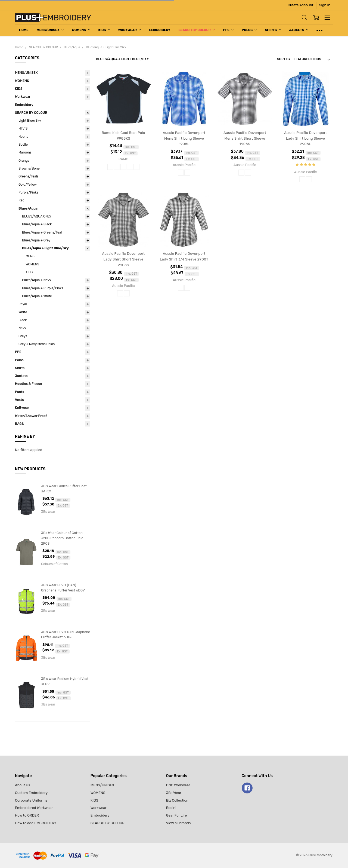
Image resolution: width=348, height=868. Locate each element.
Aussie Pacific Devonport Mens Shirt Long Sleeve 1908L (184, 138)
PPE (228, 30)
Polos (249, 30)
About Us (23, 785)
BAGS (19, 424)
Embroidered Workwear (34, 808)
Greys (23, 336)
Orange (24, 161)
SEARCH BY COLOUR (197, 30)
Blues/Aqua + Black (37, 224)
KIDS (104, 30)
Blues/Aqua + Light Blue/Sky (45, 248)
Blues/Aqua (28, 208)
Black (23, 320)
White (23, 312)
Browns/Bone (29, 168)
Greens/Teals (29, 176)
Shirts (273, 30)
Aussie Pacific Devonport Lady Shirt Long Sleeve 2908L (305, 138)
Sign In (325, 5)
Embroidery (160, 30)
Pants (20, 392)
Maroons (25, 152)
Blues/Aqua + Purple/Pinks (43, 288)
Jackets (299, 30)
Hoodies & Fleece (28, 384)
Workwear (130, 30)
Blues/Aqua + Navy (37, 280)
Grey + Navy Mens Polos (37, 344)
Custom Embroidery (31, 793)
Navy (22, 328)
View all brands (178, 823)
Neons (23, 137)
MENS (30, 256)
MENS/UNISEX (50, 30)
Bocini (171, 808)
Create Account (300, 5)
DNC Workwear (178, 785)
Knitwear (22, 408)
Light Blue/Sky (30, 121)
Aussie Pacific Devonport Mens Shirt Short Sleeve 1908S (245, 138)
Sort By (284, 59)
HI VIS (23, 128)
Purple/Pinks (28, 192)
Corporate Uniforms (31, 800)
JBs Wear (174, 793)
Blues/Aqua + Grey (36, 240)
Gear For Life (177, 815)
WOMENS (81, 30)
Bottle (23, 145)
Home (24, 30)
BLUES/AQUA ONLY (37, 216)
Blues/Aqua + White (37, 296)
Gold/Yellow (28, 185)
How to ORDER (27, 815)
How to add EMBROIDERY (36, 823)
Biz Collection (177, 800)
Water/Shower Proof (31, 416)
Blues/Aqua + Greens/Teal (42, 232)
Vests (19, 400)
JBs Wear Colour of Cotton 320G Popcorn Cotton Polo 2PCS (62, 538)
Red (21, 200)
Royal (23, 304)
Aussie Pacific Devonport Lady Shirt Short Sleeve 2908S (123, 259)
